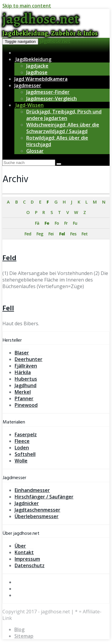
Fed (28, 234)
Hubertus (26, 379)
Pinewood (26, 405)
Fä (37, 223)
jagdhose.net (55, 41)
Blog (19, 629)
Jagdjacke (37, 66)
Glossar (35, 151)
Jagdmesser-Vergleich (52, 99)
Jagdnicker (27, 503)
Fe (47, 223)
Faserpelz (26, 434)
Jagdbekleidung (33, 59)
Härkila (23, 372)
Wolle (21, 461)
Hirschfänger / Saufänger (44, 497)
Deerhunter (29, 359)
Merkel (23, 392)
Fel (62, 234)
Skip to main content (27, 6)
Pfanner (24, 398)
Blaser (22, 353)
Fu (75, 223)
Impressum (27, 559)
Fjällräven (26, 366)
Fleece (22, 441)
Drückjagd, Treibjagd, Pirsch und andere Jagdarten (64, 115)
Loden (22, 448)
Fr (66, 223)
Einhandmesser (32, 490)
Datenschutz (30, 565)
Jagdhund (26, 385)
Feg (40, 234)
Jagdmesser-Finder (48, 92)
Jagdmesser (28, 85)
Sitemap (24, 636)
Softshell (25, 454)
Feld (9, 258)
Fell (8, 309)
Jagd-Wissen (29, 105)
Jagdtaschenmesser (37, 510)
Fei (51, 234)
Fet (85, 234)
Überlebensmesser (37, 516)
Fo (57, 223)
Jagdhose (37, 72)
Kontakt (24, 552)
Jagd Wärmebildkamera (41, 79)
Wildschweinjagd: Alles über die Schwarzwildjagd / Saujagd (63, 128)
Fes (73, 234)
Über (20, 546)
